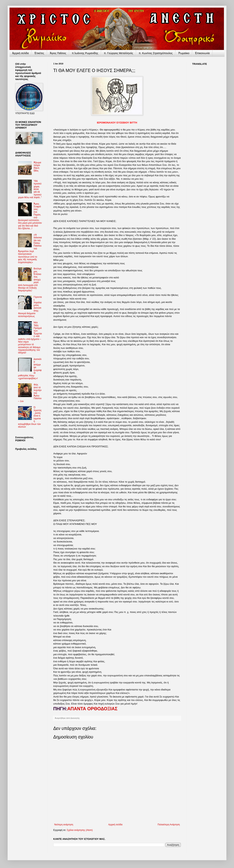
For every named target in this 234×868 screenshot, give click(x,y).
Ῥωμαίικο (184, 53)
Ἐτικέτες (39, 53)
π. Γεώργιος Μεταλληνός (118, 53)
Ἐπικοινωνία (202, 53)
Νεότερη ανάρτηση (64, 825)
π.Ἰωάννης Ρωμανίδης (85, 53)
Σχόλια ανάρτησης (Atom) (80, 830)
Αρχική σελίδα (115, 825)
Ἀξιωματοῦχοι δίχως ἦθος (37, 167)
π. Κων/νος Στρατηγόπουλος (156, 53)
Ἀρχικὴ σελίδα (20, 53)
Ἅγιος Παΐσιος (58, 53)
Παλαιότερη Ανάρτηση (169, 825)
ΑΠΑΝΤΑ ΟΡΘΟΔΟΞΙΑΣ (92, 709)
